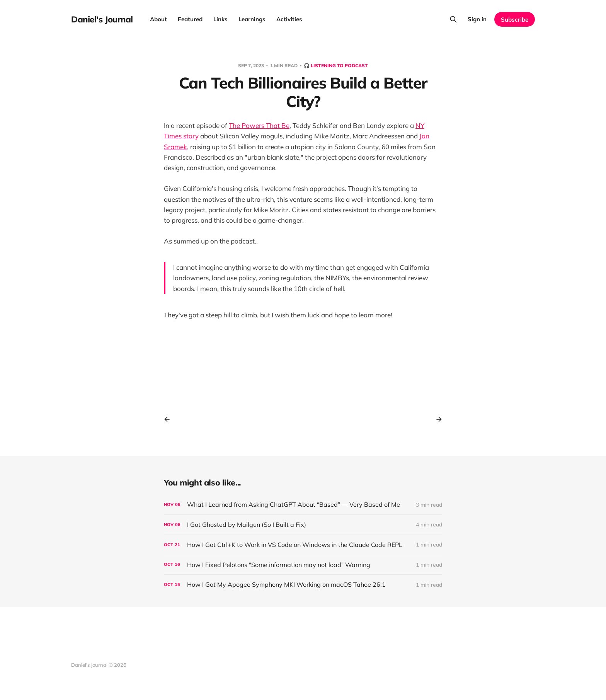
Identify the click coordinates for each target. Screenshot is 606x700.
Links (220, 19)
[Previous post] (170, 419)
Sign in (477, 19)
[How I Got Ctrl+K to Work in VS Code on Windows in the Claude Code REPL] (303, 545)
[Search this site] (453, 19)
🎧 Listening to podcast (336, 66)
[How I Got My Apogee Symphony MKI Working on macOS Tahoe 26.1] (303, 585)
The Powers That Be (259, 125)
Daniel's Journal (102, 19)
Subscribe (515, 20)
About (158, 19)
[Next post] (436, 419)
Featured (190, 19)
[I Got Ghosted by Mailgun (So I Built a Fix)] (303, 525)
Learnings (252, 19)
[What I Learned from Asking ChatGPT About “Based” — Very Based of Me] (303, 505)
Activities (289, 19)
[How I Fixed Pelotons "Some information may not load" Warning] (303, 565)
